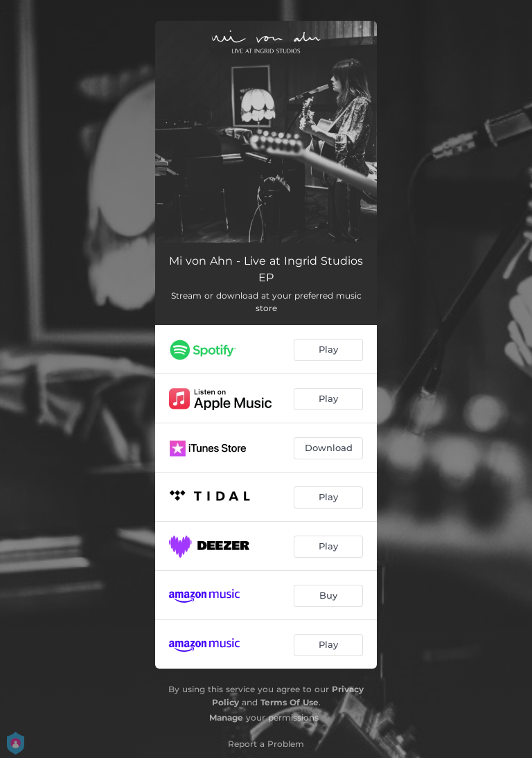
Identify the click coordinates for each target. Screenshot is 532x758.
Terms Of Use (290, 702)
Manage (226, 717)
